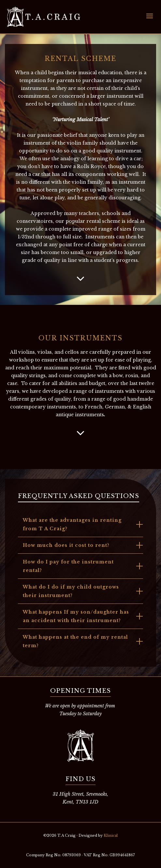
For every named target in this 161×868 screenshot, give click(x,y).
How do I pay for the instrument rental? (68, 566)
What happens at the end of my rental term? (75, 641)
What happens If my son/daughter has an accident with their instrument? (76, 616)
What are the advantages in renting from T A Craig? (72, 524)
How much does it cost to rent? (66, 545)
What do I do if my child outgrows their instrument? (71, 591)
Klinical (111, 835)
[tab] (80, 524)
